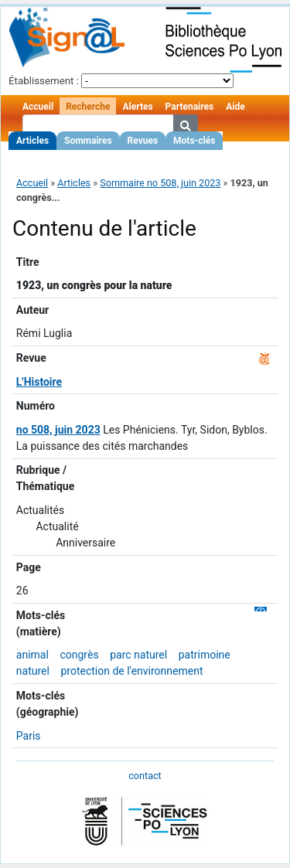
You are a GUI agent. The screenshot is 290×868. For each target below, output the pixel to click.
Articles (32, 141)
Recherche (88, 107)
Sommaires (88, 141)
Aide (235, 107)
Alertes (137, 107)
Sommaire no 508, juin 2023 (160, 183)
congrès (79, 655)
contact (145, 776)
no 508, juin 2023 (58, 430)
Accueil (38, 107)
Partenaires (190, 107)
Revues (143, 141)
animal (32, 655)
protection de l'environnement (131, 671)
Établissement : (44, 81)
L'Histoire (39, 382)
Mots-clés (194, 141)
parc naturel (138, 655)
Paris (29, 736)
